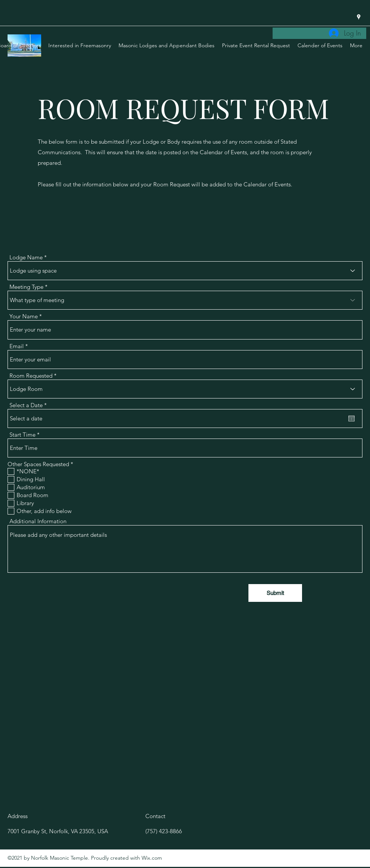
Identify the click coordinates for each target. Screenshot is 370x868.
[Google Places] (359, 17)
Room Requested (31, 376)
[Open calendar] (351, 418)
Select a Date (30, 405)
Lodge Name (26, 257)
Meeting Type (26, 287)
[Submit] (275, 593)
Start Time (22, 435)
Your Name (24, 316)
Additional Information (38, 521)
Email (17, 346)
